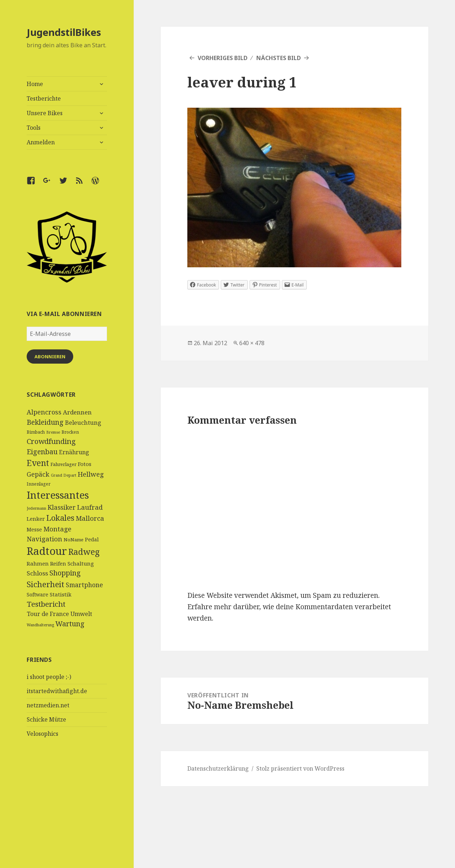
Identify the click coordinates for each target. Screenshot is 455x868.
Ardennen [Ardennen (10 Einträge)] (77, 412)
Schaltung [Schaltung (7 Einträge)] (81, 563)
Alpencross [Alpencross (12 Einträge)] (44, 412)
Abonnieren (50, 357)
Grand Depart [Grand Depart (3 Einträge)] (64, 475)
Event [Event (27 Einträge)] (38, 463)
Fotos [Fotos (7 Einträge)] (85, 464)
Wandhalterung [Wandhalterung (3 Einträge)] (40, 625)
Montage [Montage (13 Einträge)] (57, 529)
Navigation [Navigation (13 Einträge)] (44, 539)
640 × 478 (252, 343)
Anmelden (41, 142)
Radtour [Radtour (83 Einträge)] (47, 551)
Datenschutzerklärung (218, 768)
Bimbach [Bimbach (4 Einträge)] (36, 432)
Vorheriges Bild (223, 58)
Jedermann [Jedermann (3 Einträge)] (36, 508)
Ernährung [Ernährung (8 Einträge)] (74, 452)
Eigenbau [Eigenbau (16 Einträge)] (42, 452)
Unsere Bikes (45, 113)
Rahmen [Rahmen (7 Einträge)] (38, 563)
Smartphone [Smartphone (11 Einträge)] (84, 585)
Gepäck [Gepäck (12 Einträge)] (38, 474)
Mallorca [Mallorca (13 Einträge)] (90, 518)
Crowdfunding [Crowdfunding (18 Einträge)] (51, 441)
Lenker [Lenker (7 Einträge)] (36, 519)
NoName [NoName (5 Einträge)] (74, 540)
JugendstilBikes (64, 32)
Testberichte (44, 98)
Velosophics (42, 734)
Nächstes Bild (279, 58)
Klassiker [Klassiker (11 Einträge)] (62, 507)
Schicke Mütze (46, 719)
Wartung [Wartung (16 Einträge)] (70, 624)
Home (35, 84)
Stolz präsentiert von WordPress (300, 768)
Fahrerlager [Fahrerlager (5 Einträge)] (63, 464)
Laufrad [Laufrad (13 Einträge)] (90, 507)
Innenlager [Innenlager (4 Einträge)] (39, 484)
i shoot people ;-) (49, 677)
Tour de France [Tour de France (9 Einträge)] (48, 614)
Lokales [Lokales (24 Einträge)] (60, 518)
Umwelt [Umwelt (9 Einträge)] (81, 614)
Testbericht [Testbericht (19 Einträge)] (46, 604)
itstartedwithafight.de (57, 691)
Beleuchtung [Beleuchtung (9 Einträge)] (83, 423)
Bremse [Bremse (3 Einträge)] (53, 432)
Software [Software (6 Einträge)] (38, 594)
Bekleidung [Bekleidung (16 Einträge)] (45, 422)
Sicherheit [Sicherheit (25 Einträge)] (45, 584)
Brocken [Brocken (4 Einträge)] (70, 432)
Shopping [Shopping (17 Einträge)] (65, 573)
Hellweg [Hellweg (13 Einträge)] (91, 474)
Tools (34, 128)
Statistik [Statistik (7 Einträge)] (61, 594)
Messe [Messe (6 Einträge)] (34, 529)
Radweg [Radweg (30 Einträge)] (84, 552)
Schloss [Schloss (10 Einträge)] (37, 573)
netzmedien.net (48, 705)
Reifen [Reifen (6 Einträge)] (58, 564)
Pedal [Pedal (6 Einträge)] (92, 539)
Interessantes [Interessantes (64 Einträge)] (58, 495)
